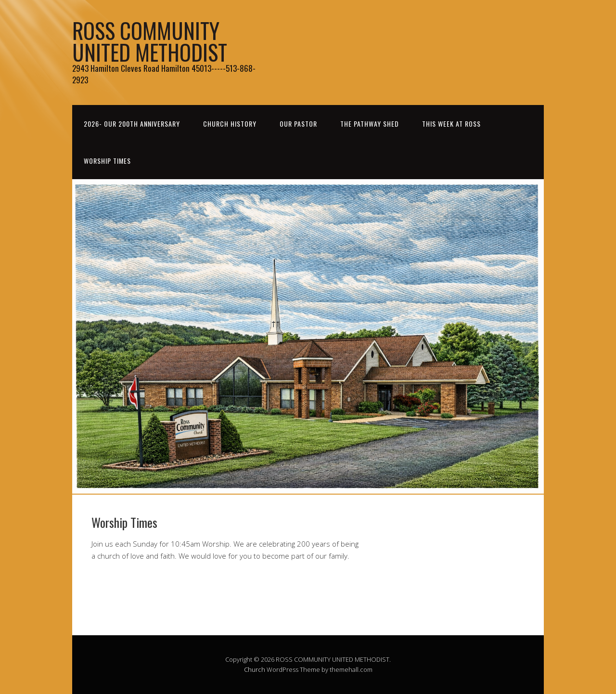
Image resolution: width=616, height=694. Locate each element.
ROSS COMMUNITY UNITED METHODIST (150, 41)
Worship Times (107, 161)
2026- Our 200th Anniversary (132, 124)
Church (255, 669)
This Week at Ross (451, 124)
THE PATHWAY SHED (370, 124)
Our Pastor (298, 124)
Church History (230, 124)
